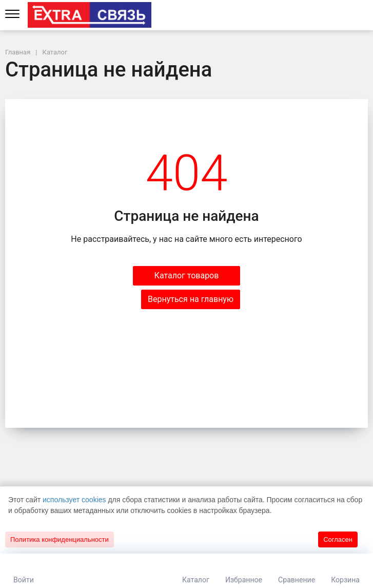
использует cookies (74, 500)
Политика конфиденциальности (60, 539)
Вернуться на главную (191, 299)
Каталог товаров (187, 276)
